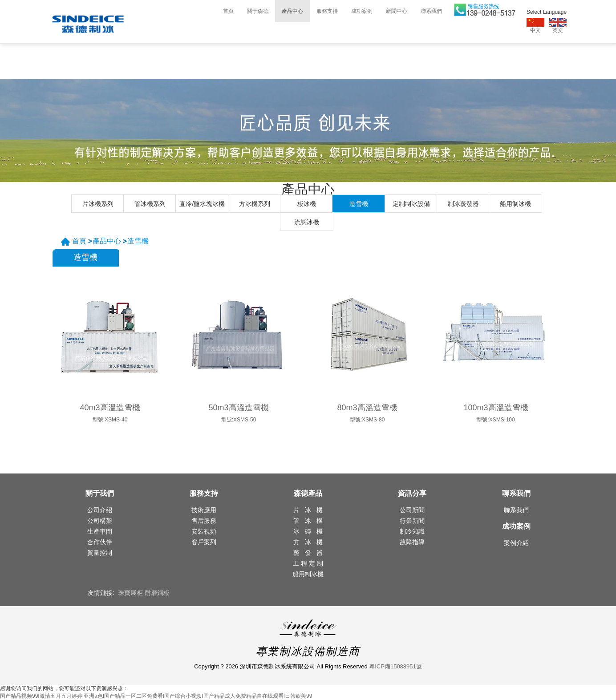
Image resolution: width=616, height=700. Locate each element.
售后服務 (204, 521)
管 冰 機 (308, 521)
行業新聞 (412, 521)
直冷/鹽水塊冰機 (202, 204)
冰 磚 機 (308, 531)
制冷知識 (412, 531)
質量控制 (100, 553)
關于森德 (258, 11)
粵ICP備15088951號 (395, 666)
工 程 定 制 (308, 563)
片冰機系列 (98, 204)
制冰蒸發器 (463, 204)
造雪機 (359, 204)
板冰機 (307, 204)
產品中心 (292, 11)
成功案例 (362, 11)
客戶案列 (204, 542)
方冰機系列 (255, 204)
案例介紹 (516, 543)
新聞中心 (397, 11)
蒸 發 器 (308, 553)
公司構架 (100, 521)
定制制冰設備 (411, 204)
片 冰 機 (308, 510)
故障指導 (412, 542)
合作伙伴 (100, 542)
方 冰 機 (308, 542)
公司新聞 (412, 510)
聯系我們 (431, 11)
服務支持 (327, 11)
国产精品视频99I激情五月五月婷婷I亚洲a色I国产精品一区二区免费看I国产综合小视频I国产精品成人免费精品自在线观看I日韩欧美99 (156, 696)
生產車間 (100, 531)
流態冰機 (307, 222)
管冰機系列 (150, 204)
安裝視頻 (204, 531)
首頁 (228, 11)
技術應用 (204, 510)
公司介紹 (100, 510)
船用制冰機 (515, 204)
